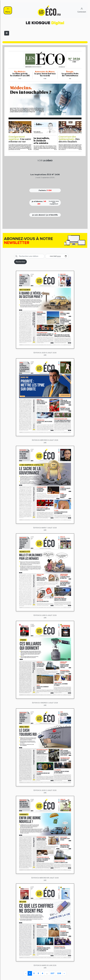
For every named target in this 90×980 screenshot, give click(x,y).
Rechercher (20, 262)
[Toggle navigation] (7, 33)
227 (52, 973)
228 (59, 973)
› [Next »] (64, 973)
